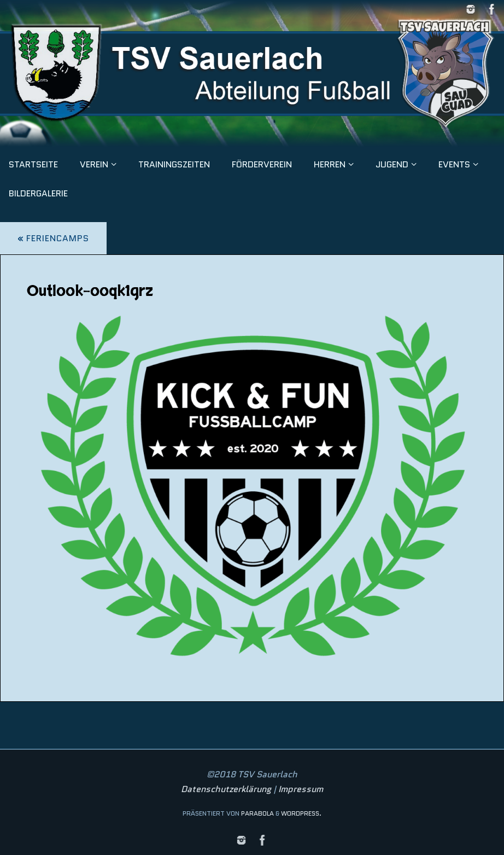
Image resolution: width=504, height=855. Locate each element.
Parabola (257, 813)
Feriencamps (53, 238)
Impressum (301, 789)
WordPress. (301, 813)
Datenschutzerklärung (226, 789)
